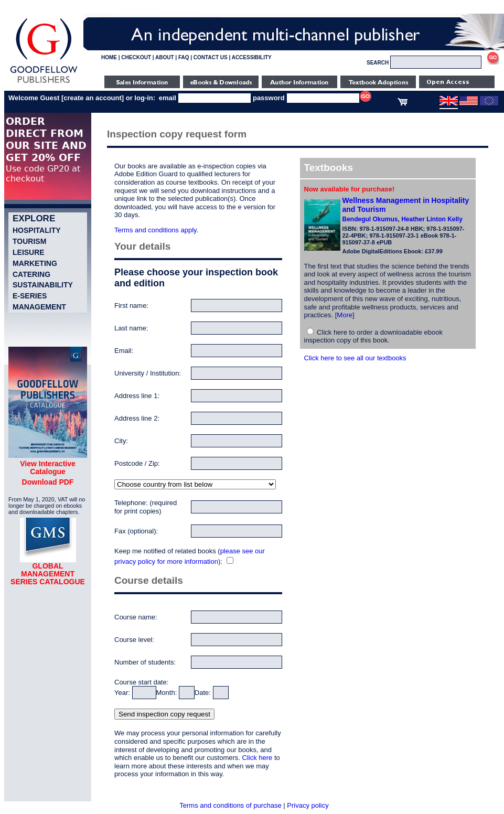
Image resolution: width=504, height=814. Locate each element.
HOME (109, 57)
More (345, 315)
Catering (31, 274)
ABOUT (165, 57)
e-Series (30, 296)
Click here (258, 758)
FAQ (184, 57)
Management (39, 307)
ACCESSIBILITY (252, 57)
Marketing (35, 263)
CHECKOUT (136, 57)
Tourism (29, 241)
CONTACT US (211, 57)
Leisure (29, 252)
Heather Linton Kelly (432, 219)
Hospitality (37, 230)
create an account (93, 98)
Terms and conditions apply (156, 230)
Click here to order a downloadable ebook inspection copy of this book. (374, 336)
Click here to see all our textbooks (355, 358)
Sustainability (43, 285)
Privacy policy (308, 805)
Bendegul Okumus (370, 219)
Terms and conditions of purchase (230, 805)
